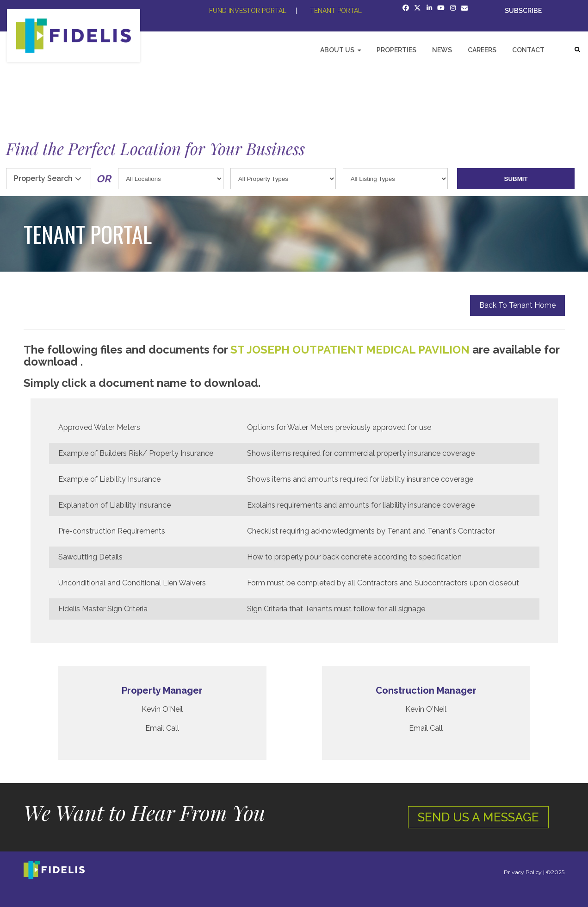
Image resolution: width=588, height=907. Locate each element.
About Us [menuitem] (337, 50)
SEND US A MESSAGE (478, 817)
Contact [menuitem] (528, 50)
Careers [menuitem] (482, 50)
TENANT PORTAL (336, 11)
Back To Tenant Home (517, 305)
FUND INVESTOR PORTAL (248, 11)
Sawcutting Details (90, 557)
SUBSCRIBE (524, 11)
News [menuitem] (442, 50)
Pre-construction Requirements (112, 531)
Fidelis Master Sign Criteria (103, 609)
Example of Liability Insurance (109, 479)
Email (155, 728)
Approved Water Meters (99, 427)
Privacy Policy (523, 872)
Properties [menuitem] (396, 50)
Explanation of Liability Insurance (115, 505)
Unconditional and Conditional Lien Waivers (132, 583)
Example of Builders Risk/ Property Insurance (136, 453)
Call (173, 728)
